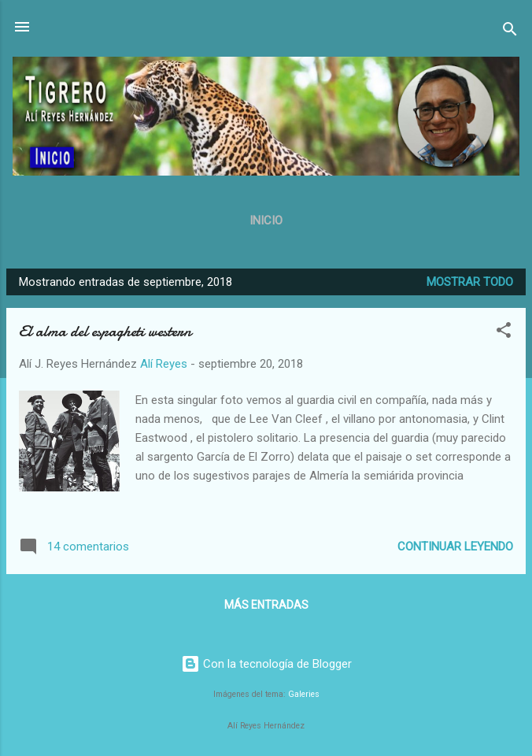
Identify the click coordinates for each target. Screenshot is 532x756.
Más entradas (266, 605)
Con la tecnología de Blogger (266, 664)
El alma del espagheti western (105, 331)
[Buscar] (510, 32)
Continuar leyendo (455, 547)
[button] (504, 333)
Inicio (266, 220)
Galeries (304, 694)
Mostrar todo (470, 282)
